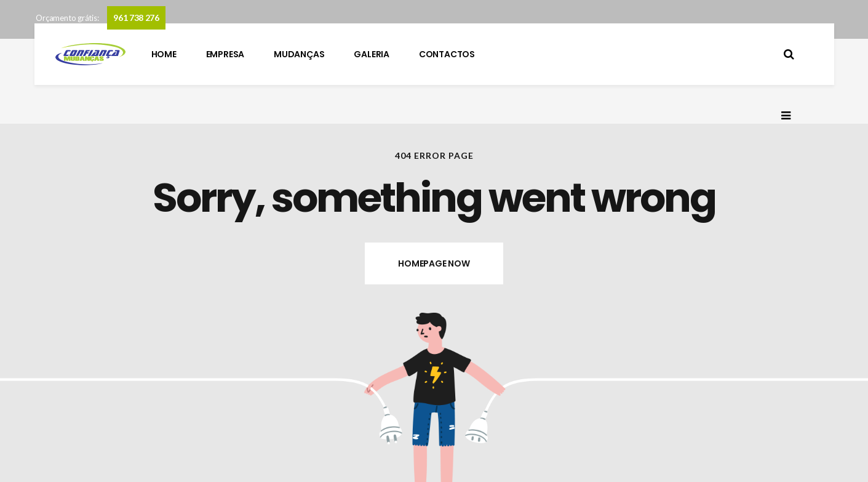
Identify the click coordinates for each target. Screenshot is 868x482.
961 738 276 (136, 18)
